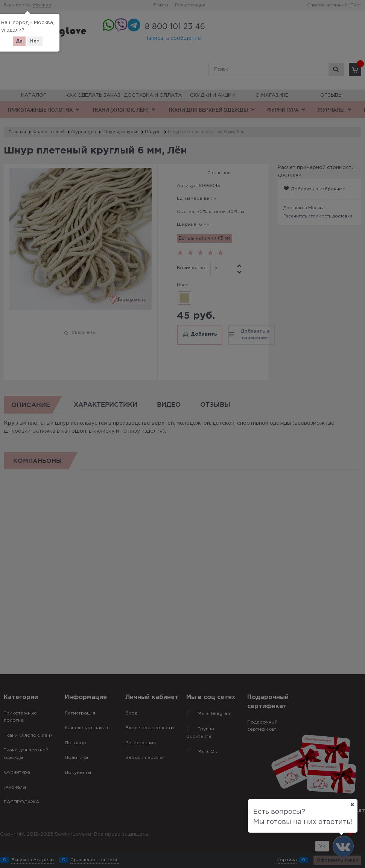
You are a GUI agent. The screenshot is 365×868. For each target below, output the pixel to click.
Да (19, 41)
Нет (35, 41)
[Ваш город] (352, 804)
